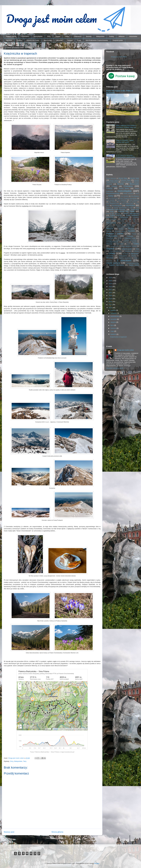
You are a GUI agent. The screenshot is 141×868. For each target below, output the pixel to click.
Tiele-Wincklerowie (116, 251)
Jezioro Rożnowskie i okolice (123, 208)
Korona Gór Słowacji (113, 214)
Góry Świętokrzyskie (113, 204)
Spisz (129, 244)
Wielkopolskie (123, 256)
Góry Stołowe (133, 202)
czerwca (114, 328)
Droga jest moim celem (119, 57)
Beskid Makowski (111, 178)
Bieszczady (48, 40)
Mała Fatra (133, 221)
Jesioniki (109, 208)
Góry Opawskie (134, 200)
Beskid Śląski (126, 180)
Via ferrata (125, 254)
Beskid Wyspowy (126, 182)
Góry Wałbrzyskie (128, 204)
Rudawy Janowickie (130, 240)
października (115, 316)
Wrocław (59, 40)
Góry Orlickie (112, 202)
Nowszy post (9, 832)
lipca (112, 325)
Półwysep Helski (130, 238)
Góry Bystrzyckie (113, 198)
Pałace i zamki (11, 36)
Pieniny (134, 234)
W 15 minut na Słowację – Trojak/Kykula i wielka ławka (126, 156)
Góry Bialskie (135, 196)
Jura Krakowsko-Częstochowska (97, 40)
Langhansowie (123, 217)
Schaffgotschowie (112, 242)
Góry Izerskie (110, 200)
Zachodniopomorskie (133, 263)
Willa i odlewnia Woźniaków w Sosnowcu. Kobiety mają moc (126, 126)
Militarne (122, 36)
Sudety (111, 36)
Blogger (97, 863)
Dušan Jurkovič (128, 193)
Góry (49, 36)
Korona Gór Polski (33, 40)
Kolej (79, 40)
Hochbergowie (117, 206)
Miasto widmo (131, 225)
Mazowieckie (119, 225)
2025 (111, 281)
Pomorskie (110, 238)
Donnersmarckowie (113, 193)
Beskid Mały (123, 178)
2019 (111, 299)
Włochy (134, 256)
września (114, 319)
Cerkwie (70, 40)
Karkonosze (135, 209)
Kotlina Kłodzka (116, 215)
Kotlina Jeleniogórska (131, 214)
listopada (114, 313)
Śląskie (58, 36)
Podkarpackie (112, 236)
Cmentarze (78, 36)
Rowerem (109, 240)
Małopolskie (100, 36)
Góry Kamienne (122, 200)
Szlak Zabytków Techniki (129, 246)
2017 (111, 305)
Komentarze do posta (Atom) (56, 838)
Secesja (134, 242)
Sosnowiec (120, 244)
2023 (111, 287)
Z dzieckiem (25, 36)
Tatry (25, 761)
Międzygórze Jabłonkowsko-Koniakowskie (120, 227)
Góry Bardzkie (125, 196)
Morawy (121, 229)
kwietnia (114, 334)
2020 (111, 296)
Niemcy (109, 231)
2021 (111, 293)
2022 (111, 290)
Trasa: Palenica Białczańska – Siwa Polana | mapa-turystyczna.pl (52, 752)
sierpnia (113, 322)
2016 (111, 308)
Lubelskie (136, 217)
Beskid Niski (135, 178)
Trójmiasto (128, 251)
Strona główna (57, 832)
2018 (111, 302)
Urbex (67, 36)
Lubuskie (113, 219)
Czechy (19, 40)
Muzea (131, 229)
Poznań (120, 238)
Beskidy (89, 36)
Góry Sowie (122, 202)
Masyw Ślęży (126, 223)
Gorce (137, 194)
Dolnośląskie (38, 36)
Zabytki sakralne (113, 263)
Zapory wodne (134, 265)
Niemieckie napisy (120, 231)
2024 (111, 284)
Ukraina (137, 251)
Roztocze (118, 240)
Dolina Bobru (124, 188)
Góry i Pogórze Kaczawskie (128, 198)
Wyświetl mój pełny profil (115, 368)
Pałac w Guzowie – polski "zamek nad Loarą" (125, 141)
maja (112, 331)
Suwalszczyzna (115, 246)
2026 (111, 278)
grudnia (113, 310)
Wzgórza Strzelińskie (125, 258)
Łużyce (109, 221)
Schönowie (126, 242)
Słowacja (109, 244)
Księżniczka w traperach (118, 337)
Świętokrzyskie (118, 40)
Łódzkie (124, 219)
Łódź (134, 219)
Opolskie (9, 40)
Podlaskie (130, 236)
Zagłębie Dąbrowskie (116, 265)
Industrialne (133, 36)
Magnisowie (121, 221)
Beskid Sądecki (114, 180)
